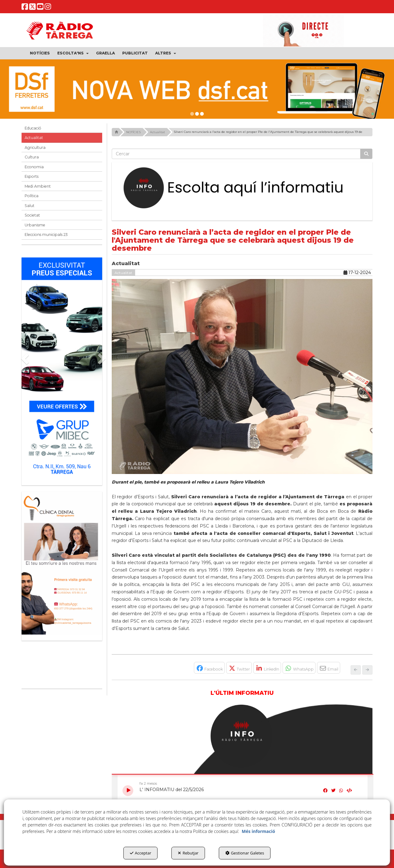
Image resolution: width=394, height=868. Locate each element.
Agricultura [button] (35, 147)
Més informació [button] (258, 831)
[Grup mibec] (62, 368)
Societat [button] (32, 215)
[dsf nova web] (197, 89)
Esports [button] (32, 176)
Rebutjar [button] (188, 853)
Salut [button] (30, 206)
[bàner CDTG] (62, 563)
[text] (236, 154)
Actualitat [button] (34, 138)
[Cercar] (366, 154)
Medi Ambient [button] (38, 186)
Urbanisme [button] (35, 225)
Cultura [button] (32, 157)
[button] (25, 8)
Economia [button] (34, 167)
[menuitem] (40, 53)
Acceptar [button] (141, 853)
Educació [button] (33, 128)
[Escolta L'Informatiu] (242, 188)
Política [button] (32, 196)
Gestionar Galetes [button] (245, 853)
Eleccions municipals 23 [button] (46, 235)
